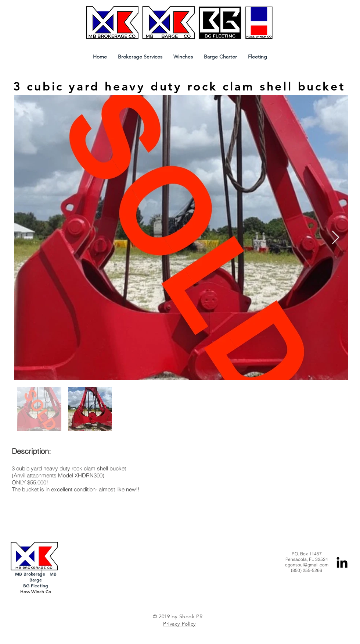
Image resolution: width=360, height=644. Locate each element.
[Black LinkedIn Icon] (342, 562)
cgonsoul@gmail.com (307, 565)
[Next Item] (336, 238)
